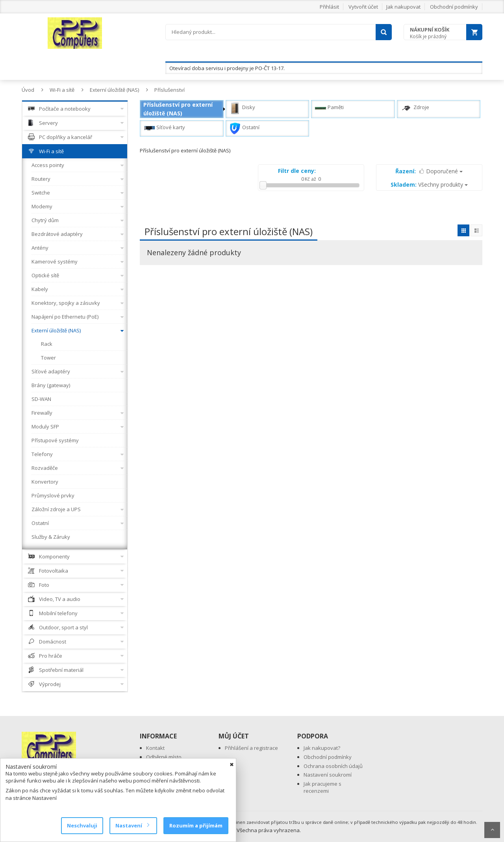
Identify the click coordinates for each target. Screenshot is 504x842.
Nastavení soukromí (328, 775)
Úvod (28, 90)
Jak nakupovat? (322, 748)
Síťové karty (164, 128)
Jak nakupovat (403, 7)
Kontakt (155, 748)
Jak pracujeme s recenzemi (322, 787)
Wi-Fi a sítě (62, 90)
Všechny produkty (429, 185)
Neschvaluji (82, 825)
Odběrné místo (164, 757)
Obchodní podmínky (454, 7)
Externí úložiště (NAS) (114, 90)
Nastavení (132, 825)
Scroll (492, 830)
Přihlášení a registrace (251, 748)
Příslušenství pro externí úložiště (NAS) (178, 109)
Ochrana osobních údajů (333, 766)
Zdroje (415, 108)
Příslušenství (170, 90)
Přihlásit (329, 7)
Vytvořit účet (363, 7)
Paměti (329, 108)
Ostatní (244, 128)
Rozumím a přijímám (196, 825)
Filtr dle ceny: (297, 171)
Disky (242, 108)
